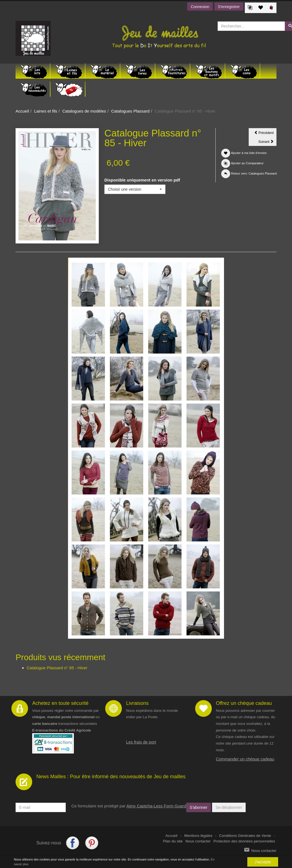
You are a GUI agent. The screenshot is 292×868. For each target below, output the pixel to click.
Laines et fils (46, 111)
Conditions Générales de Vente (245, 836)
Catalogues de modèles (84, 111)
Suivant (267, 143)
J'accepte (263, 862)
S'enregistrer (229, 7)
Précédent (265, 134)
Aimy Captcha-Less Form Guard (156, 806)
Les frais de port (141, 742)
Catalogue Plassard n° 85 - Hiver (57, 668)
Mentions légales (198, 836)
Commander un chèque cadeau (245, 759)
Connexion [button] (200, 7)
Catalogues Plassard (130, 111)
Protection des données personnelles (244, 841)
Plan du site (173, 841)
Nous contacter (198, 841)
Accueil (22, 111)
